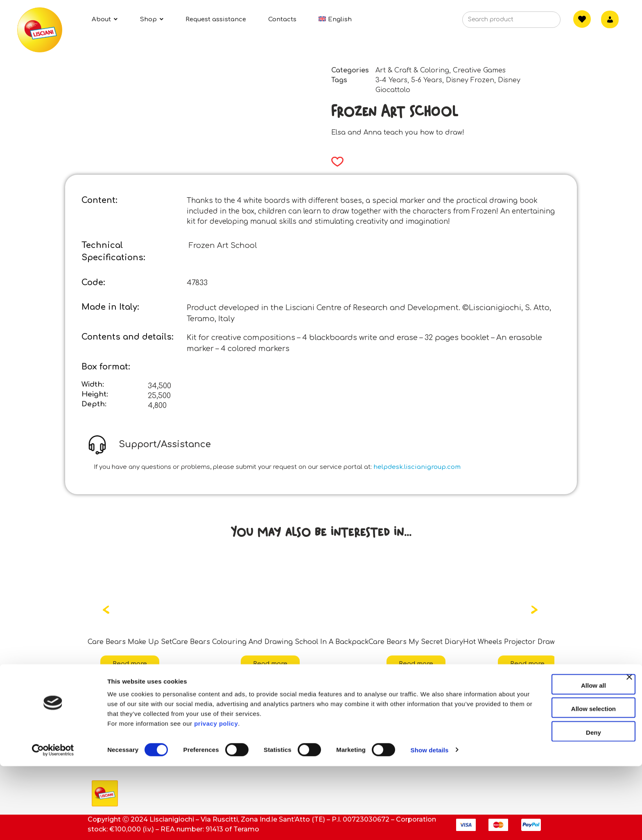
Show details (430, 824)
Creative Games (479, 70)
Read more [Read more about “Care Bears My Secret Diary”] (416, 664)
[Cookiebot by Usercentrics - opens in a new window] (53, 824)
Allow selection (553, 783)
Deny (553, 806)
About (102, 707)
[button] (335, 162)
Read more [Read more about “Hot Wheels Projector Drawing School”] (527, 664)
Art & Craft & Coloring (412, 70)
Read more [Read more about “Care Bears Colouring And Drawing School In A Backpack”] (270, 664)
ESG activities (115, 725)
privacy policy (216, 797)
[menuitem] (335, 19)
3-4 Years (391, 80)
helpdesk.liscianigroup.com (417, 467)
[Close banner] (629, 758)
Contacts (262, 707)
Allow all (553, 759)
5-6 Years (427, 80)
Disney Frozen (470, 80)
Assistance (266, 725)
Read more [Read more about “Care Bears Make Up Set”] (130, 664)
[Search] (542, 22)
